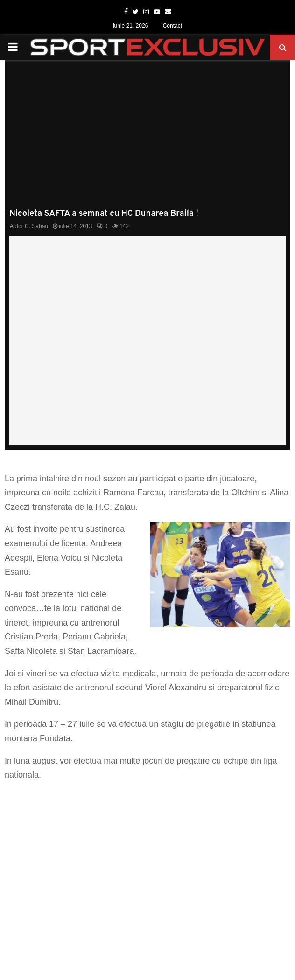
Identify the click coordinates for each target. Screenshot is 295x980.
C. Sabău (36, 226)
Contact (172, 26)
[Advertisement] (147, 139)
